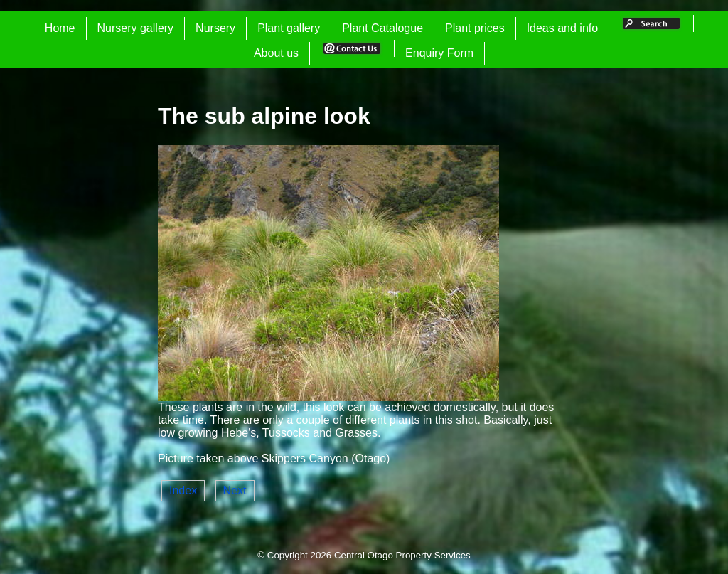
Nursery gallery (136, 28)
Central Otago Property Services (402, 555)
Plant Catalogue (382, 28)
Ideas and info (563, 28)
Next (235, 490)
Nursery (215, 28)
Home (60, 28)
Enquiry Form (439, 53)
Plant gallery (289, 28)
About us (276, 53)
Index (183, 490)
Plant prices (475, 28)
